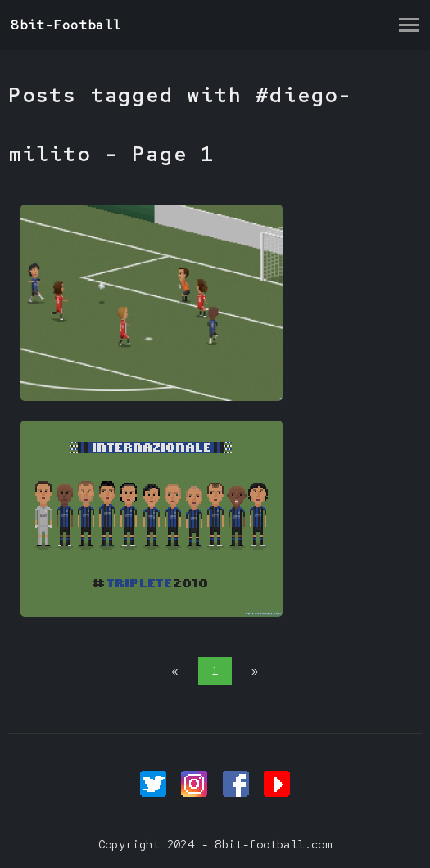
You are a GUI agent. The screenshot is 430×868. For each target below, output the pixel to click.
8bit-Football (66, 25)
